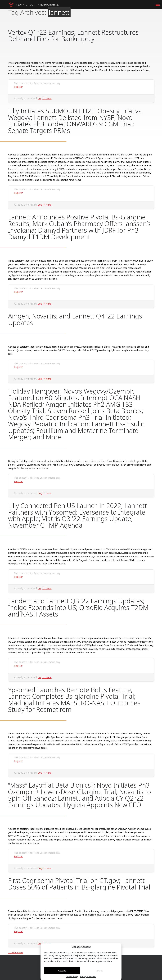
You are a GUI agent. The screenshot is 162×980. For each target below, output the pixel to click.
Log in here (45, 98)
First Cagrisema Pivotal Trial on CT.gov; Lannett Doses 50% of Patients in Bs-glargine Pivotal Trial (79, 884)
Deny (100, 971)
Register (18, 87)
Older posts (16, 952)
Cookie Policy (72, 977)
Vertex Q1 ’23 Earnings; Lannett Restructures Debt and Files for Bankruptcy (73, 36)
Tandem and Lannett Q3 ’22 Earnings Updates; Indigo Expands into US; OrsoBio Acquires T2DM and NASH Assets (78, 607)
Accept (62, 971)
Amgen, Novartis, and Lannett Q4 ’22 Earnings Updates (75, 319)
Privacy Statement (88, 977)
